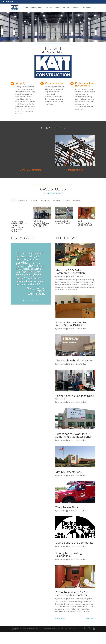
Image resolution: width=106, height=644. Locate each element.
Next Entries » (91, 618)
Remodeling (57, 200)
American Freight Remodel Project (63, 222)
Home (26, 8)
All (14, 200)
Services (57, 8)
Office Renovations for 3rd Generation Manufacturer (72, 594)
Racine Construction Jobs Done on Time (75, 397)
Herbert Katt (61, 276)
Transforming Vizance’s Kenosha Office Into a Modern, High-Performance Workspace (19, 226)
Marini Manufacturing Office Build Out (85, 223)
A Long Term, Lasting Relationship (69, 554)
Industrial (34, 200)
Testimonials (87, 8)
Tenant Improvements (73, 200)
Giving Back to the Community (74, 543)
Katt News (67, 8)
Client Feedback (81, 329)
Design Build (88, 599)
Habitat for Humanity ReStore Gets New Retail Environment (41, 224)
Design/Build (75, 170)
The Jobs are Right (67, 507)
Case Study (80, 276)
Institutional (45, 200)
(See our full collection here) (53, 193)
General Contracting (31, 170)
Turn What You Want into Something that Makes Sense (73, 435)
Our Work (48, 8)
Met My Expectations (68, 472)
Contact (76, 8)
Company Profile (36, 8)
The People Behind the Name (74, 360)
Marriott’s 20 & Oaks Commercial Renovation (70, 272)
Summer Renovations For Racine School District (71, 324)
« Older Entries (60, 618)
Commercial (23, 200)
